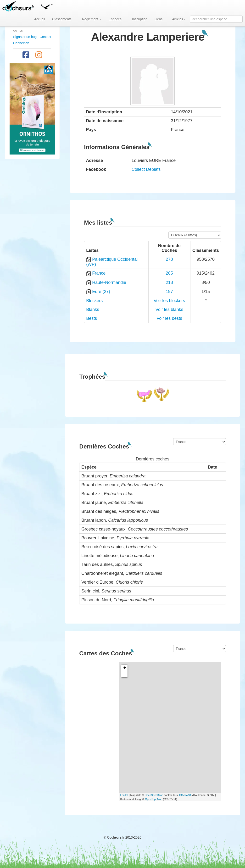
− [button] (125, 674)
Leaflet (124, 795)
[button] (47, 6)
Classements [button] (64, 19)
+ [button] (125, 668)
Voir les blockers (169, 301)
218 (169, 282)
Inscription (140, 19)
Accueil (40, 19)
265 (169, 273)
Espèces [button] (117, 19)
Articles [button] (179, 19)
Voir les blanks (169, 310)
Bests (92, 318)
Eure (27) (101, 292)
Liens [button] (160, 19)
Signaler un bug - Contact (32, 37)
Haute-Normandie (109, 282)
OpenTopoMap (154, 799)
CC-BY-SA (185, 795)
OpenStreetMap (154, 795)
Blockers (94, 301)
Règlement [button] (92, 19)
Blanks (93, 310)
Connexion (21, 43)
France (99, 273)
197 (169, 292)
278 (169, 259)
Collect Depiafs (146, 169)
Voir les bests (169, 318)
